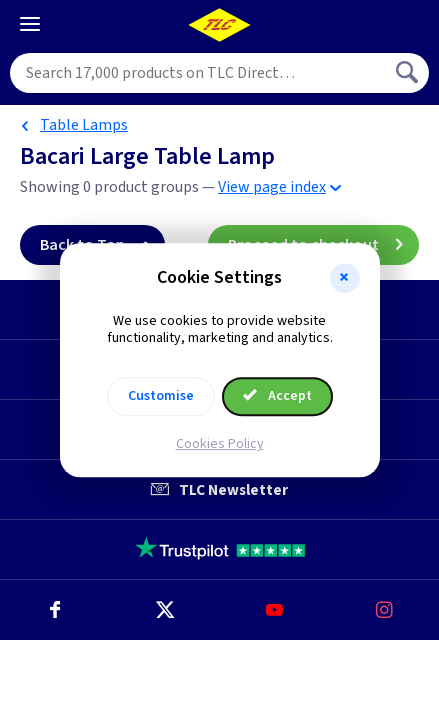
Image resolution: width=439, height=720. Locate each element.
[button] (345, 278)
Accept (278, 396)
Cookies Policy (220, 444)
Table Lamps (84, 125)
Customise (161, 396)
